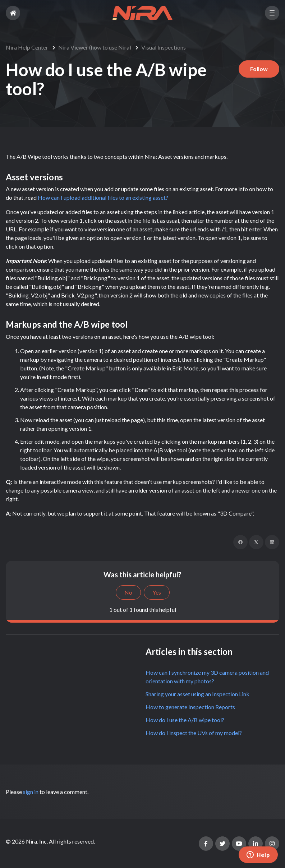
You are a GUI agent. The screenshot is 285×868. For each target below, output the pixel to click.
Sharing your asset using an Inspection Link (197, 694)
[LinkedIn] (272, 542)
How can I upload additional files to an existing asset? (103, 197)
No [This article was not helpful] (128, 592)
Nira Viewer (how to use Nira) (95, 47)
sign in (31, 792)
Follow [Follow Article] (259, 69)
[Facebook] (240, 542)
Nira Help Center (27, 47)
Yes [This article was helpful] (157, 592)
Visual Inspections (164, 47)
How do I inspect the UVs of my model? (194, 733)
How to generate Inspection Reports (190, 707)
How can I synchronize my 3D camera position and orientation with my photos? (207, 677)
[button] (272, 13)
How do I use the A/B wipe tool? (185, 720)
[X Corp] (256, 542)
